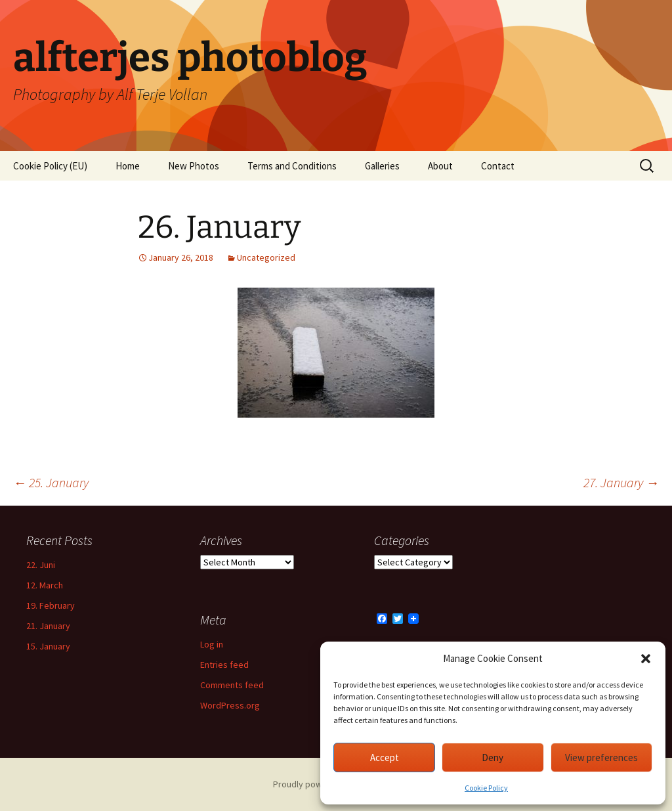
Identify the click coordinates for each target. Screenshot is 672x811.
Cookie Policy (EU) (50, 166)
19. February (51, 605)
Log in (212, 644)
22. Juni (41, 565)
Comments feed (232, 685)
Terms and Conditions (292, 166)
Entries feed (224, 665)
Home (128, 166)
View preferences (601, 757)
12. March (45, 585)
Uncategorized (266, 257)
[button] (646, 659)
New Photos (194, 166)
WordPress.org (230, 705)
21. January (48, 626)
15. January (48, 646)
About (440, 166)
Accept (385, 757)
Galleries (382, 166)
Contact (498, 166)
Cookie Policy (486, 788)
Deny (493, 757)
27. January (621, 482)
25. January (51, 482)
